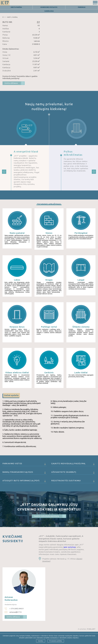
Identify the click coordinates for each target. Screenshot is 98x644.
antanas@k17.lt (16, 612)
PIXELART (91, 629)
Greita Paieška (16, 7)
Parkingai (82, 7)
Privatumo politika (56, 641)
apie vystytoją (70, 547)
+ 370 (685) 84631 (17, 609)
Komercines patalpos (49, 7)
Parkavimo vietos (25, 464)
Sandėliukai (49, 11)
